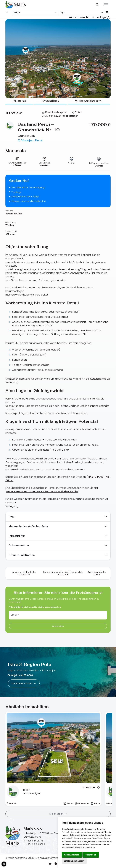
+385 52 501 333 (35, 841)
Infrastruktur (17, 536)
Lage (12, 517)
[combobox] (35, 13)
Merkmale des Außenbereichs (28, 526)
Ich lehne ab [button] (91, 855)
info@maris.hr (34, 837)
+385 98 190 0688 (36, 844)
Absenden (58, 626)
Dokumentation (19, 545)
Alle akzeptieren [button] (72, 855)
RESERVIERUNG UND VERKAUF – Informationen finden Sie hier (42, 491)
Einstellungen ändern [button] (74, 861)
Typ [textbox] (63, 12)
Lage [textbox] (17, 12)
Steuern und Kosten (22, 555)
